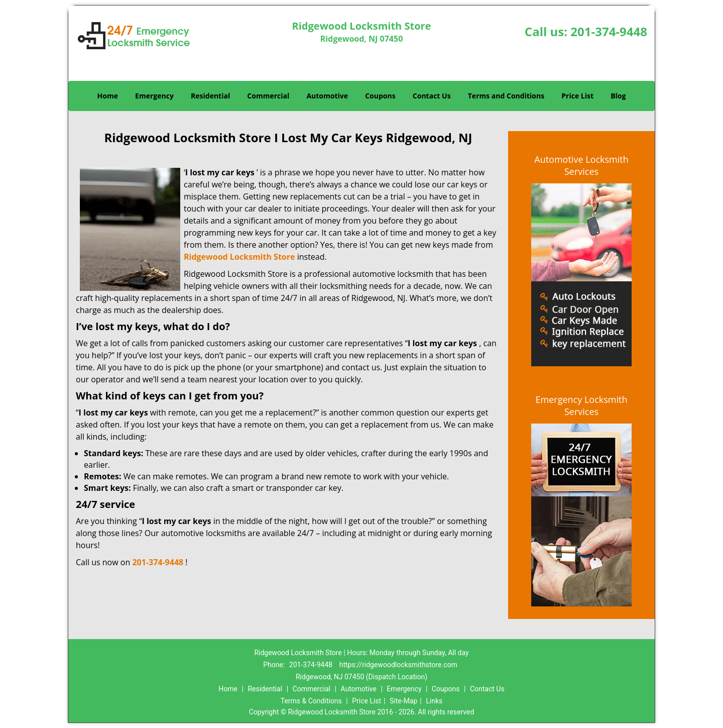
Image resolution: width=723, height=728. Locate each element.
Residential (210, 96)
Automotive (327, 96)
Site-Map (403, 701)
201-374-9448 (609, 31)
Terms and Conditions (506, 96)
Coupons (380, 96)
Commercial (268, 96)
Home (108, 96)
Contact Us (432, 96)
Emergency (154, 96)
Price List (577, 96)
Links (434, 701)
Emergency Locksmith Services (582, 405)
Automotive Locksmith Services (581, 165)
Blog (618, 96)
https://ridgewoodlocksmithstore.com (398, 665)
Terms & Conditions (311, 701)
